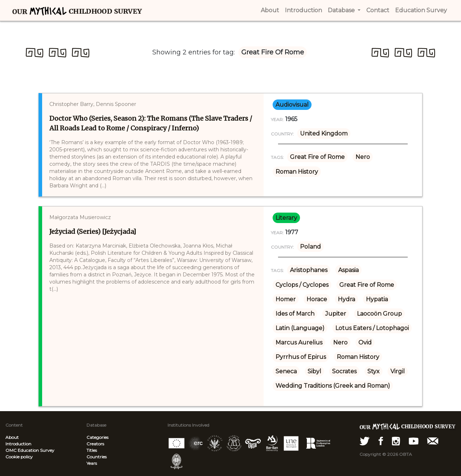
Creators (95, 444)
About (12, 437)
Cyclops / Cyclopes (302, 285)
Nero (363, 157)
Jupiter (336, 314)
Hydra (346, 299)
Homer (286, 299)
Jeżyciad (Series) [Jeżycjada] (93, 232)
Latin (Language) (300, 328)
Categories (97, 437)
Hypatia (377, 299)
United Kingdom (324, 134)
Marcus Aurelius (299, 342)
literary (286, 218)
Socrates (344, 371)
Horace (317, 299)
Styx (373, 371)
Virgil (398, 371)
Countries (97, 457)
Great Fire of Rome (317, 157)
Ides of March (295, 314)
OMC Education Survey (30, 450)
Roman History (297, 172)
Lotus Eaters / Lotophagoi (372, 328)
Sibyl (314, 371)
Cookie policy (19, 457)
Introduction (18, 444)
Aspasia (348, 270)
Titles (92, 450)
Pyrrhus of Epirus (301, 357)
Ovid (365, 342)
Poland (310, 247)
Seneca (286, 371)
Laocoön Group (379, 314)
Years (92, 463)
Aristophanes (309, 270)
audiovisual (292, 105)
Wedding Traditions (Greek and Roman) (333, 386)
